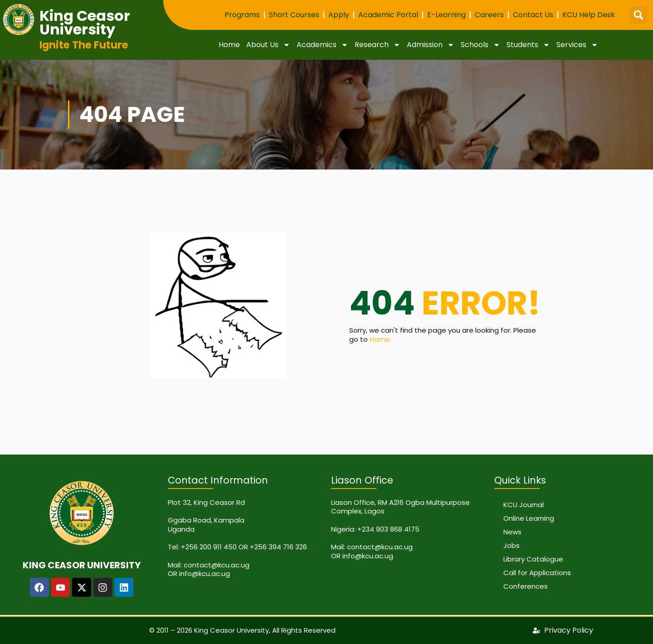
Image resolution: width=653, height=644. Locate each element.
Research (378, 45)
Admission (431, 45)
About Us (268, 45)
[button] (638, 15)
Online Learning (529, 518)
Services (577, 45)
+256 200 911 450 (209, 547)
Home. (380, 339)
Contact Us (533, 15)
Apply (339, 15)
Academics (322, 45)
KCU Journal (524, 505)
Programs (242, 15)
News (512, 532)
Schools (480, 45)
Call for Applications (537, 573)
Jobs (512, 545)
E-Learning (446, 15)
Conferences (526, 586)
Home (229, 45)
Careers (489, 15)
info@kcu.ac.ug (205, 574)
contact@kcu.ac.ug (217, 565)
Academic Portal (388, 15)
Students (528, 45)
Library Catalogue (533, 559)
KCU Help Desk (589, 15)
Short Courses (294, 15)
